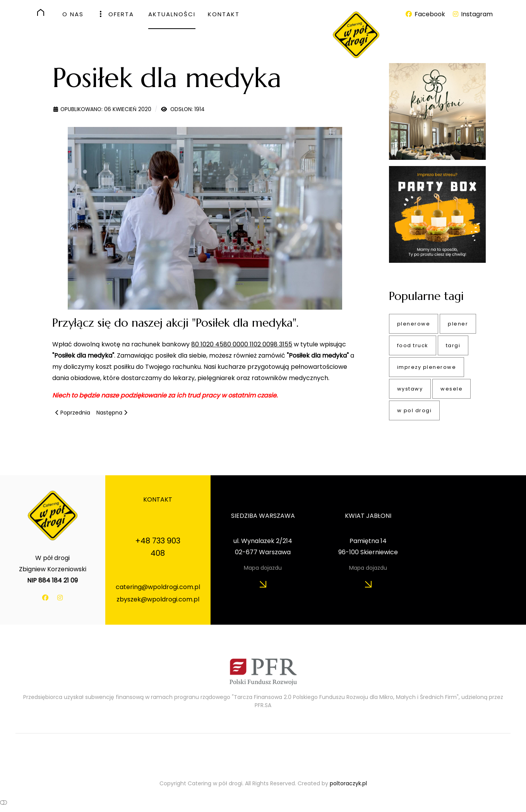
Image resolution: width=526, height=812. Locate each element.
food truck (413, 345)
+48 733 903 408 (158, 547)
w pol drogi (415, 410)
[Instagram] (472, 14)
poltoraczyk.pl (348, 783)
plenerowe (414, 324)
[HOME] (44, 12)
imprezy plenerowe (427, 367)
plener (458, 324)
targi (453, 345)
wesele (451, 389)
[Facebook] (426, 14)
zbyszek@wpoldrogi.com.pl (158, 599)
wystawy (410, 389)
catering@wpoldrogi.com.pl (158, 587)
